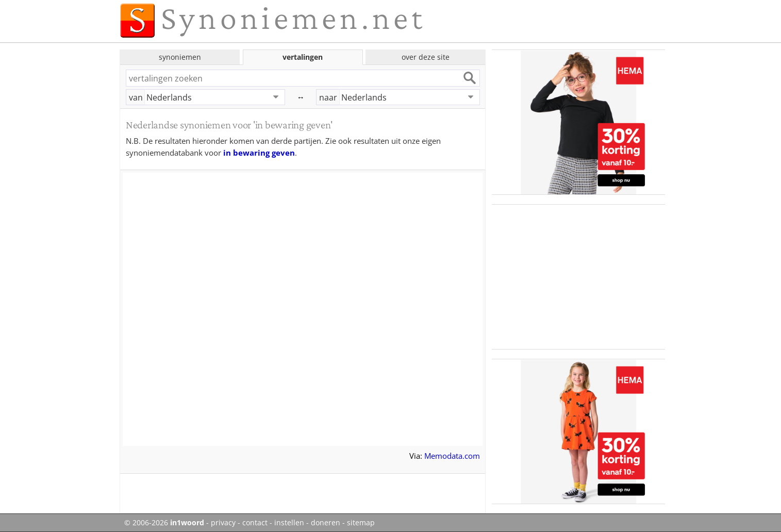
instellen (289, 523)
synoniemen (180, 57)
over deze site (426, 57)
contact (255, 523)
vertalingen (303, 57)
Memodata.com (452, 456)
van (136, 97)
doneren (326, 523)
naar (328, 97)
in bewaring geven (259, 153)
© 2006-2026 (164, 523)
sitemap (361, 523)
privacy (223, 523)
